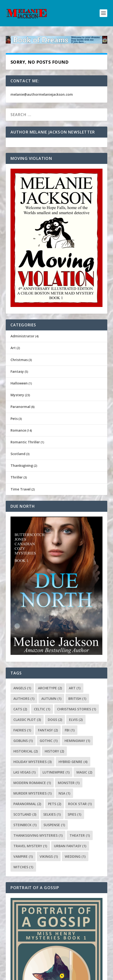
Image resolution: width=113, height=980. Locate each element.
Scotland (18, 454)
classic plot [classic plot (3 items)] (27, 720)
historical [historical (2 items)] (26, 751)
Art (13, 348)
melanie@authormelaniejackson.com (42, 94)
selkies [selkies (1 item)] (52, 814)
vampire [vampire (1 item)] (23, 856)
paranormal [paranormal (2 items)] (27, 804)
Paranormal (20, 407)
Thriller (17, 477)
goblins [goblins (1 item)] (23, 741)
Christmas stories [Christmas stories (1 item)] (77, 709)
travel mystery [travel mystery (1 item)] (30, 846)
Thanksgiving (22, 465)
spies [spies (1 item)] (74, 814)
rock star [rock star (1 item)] (80, 804)
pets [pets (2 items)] (55, 804)
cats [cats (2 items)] (20, 709)
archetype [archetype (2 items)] (50, 688)
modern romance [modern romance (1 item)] (32, 783)
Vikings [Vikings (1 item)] (49, 856)
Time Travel (21, 489)
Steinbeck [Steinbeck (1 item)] (25, 825)
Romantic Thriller (25, 442)
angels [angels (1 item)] (22, 688)
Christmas (19, 360)
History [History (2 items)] (54, 751)
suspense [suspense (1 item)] (54, 825)
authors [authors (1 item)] (24, 699)
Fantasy (17, 371)
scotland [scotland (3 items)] (25, 814)
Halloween (19, 383)
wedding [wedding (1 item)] (75, 856)
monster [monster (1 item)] (69, 783)
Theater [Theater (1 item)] (80, 835)
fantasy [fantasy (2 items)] (48, 730)
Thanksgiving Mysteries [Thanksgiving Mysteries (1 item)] (38, 835)
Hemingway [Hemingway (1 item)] (77, 741)
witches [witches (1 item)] (23, 867)
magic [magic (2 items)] (84, 772)
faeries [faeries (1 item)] (22, 730)
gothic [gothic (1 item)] (49, 741)
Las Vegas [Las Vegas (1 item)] (24, 772)
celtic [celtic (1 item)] (42, 709)
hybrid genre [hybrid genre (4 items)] (73, 762)
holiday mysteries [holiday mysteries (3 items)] (32, 762)
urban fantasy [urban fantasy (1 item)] (70, 846)
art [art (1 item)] (75, 688)
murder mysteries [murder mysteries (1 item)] (32, 793)
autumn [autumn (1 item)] (51, 699)
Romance (18, 430)
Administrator (22, 336)
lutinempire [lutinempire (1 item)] (56, 772)
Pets (14, 419)
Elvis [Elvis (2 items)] (76, 720)
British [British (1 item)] (77, 699)
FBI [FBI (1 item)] (70, 730)
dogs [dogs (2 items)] (55, 720)
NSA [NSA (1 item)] (64, 793)
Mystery (17, 395)
